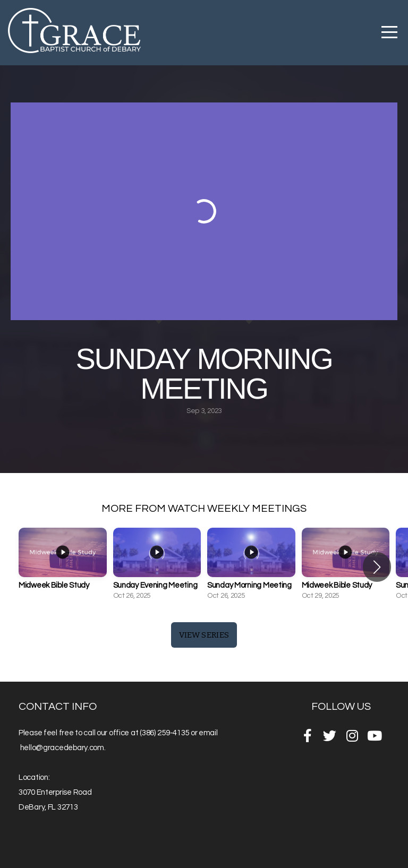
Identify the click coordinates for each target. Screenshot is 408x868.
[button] (377, 567)
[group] (63, 567)
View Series (204, 635)
